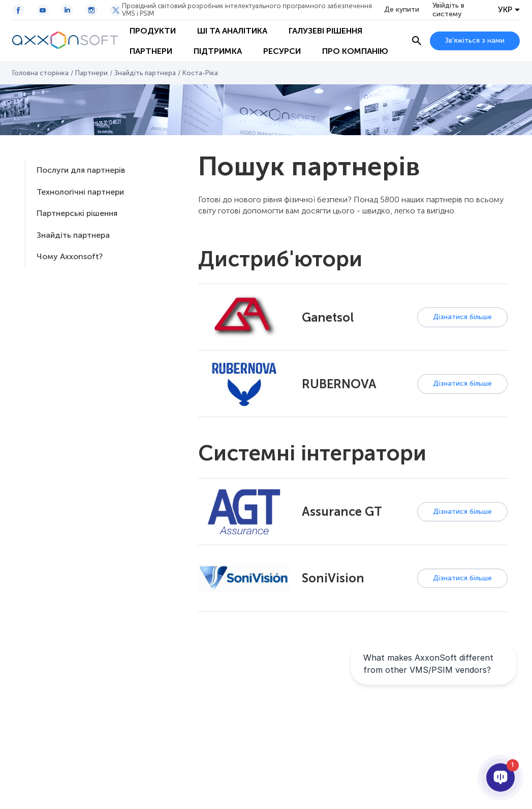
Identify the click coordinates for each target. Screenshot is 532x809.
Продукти (153, 31)
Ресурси (282, 51)
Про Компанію (355, 51)
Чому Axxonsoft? (70, 256)
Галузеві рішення (325, 31)
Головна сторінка (40, 73)
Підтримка (218, 51)
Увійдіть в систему (448, 10)
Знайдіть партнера (145, 73)
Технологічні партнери (80, 192)
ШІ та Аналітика (232, 31)
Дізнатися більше (462, 317)
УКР (505, 10)
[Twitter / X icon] (116, 10)
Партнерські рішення (77, 213)
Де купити (402, 10)
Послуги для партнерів (81, 170)
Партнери (151, 51)
